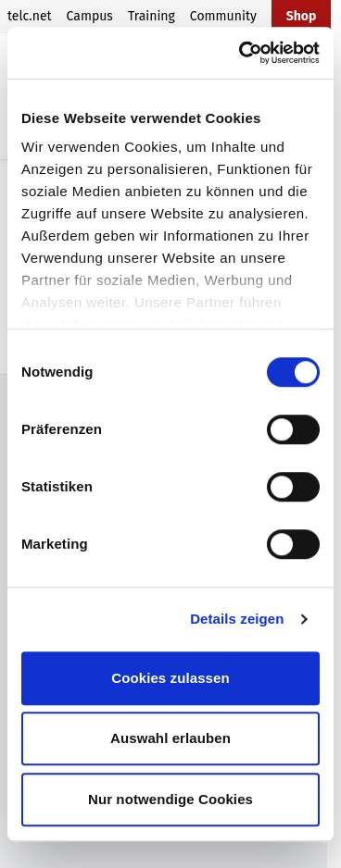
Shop (302, 16)
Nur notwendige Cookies (170, 799)
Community (223, 16)
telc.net (30, 16)
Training (152, 16)
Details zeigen (237, 619)
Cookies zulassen (170, 678)
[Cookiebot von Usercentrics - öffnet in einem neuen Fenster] (242, 53)
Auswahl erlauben (170, 738)
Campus (90, 16)
